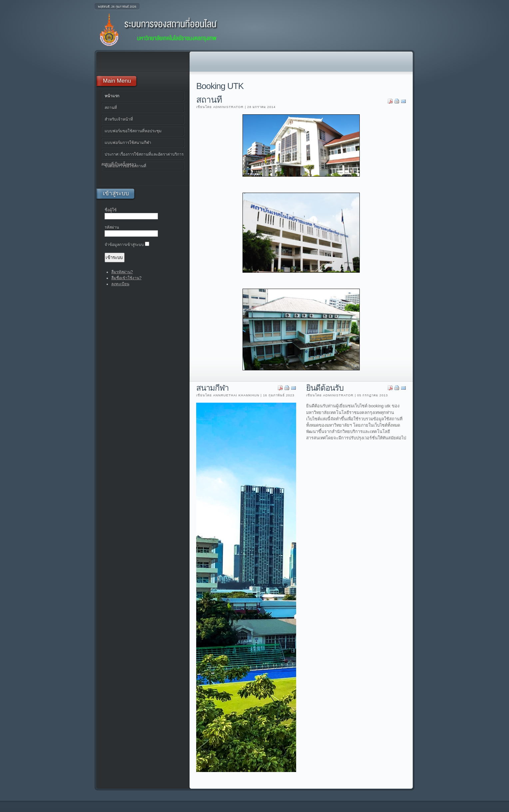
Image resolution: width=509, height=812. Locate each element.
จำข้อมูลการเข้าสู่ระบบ (124, 245)
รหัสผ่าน (112, 227)
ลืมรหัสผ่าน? (122, 272)
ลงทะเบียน (120, 284)
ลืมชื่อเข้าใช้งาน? (126, 278)
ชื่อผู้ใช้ (111, 210)
